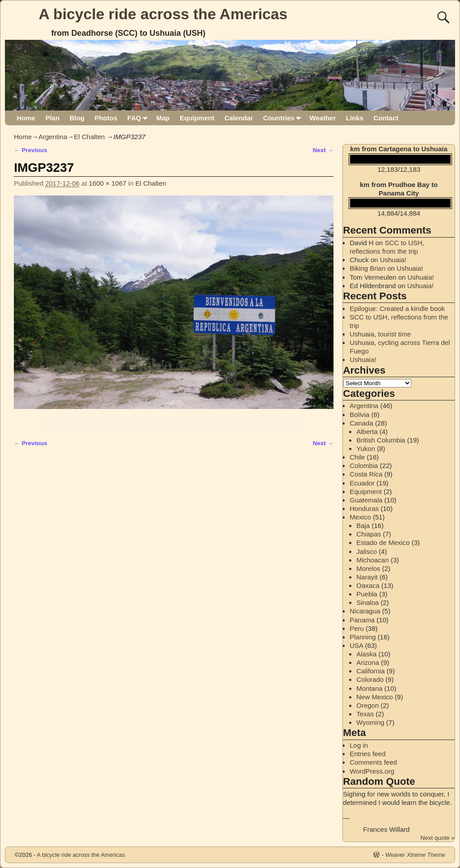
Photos (106, 118)
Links (355, 118)
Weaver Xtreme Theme (415, 855)
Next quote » (437, 838)
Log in (359, 745)
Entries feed (367, 754)
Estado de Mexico (383, 542)
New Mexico (375, 697)
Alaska (366, 654)
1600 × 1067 (108, 183)
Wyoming (370, 722)
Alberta (367, 432)
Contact (386, 118)
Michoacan (373, 560)
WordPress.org (372, 771)
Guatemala (366, 500)
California (370, 671)
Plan (52, 118)
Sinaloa (367, 602)
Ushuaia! (393, 260)
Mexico (360, 517)
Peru (357, 628)
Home (26, 118)
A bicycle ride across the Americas (163, 14)
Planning (363, 637)
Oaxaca (368, 585)
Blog (77, 118)
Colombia (364, 466)
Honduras (364, 508)
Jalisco (367, 551)
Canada (361, 423)
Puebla (367, 594)
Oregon (367, 705)
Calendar (239, 118)
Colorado (370, 679)
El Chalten (89, 137)
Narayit (367, 577)
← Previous (30, 150)
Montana (369, 688)
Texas (365, 714)
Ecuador (362, 483)
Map (163, 118)
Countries (284, 118)
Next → (323, 150)
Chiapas (369, 534)
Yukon (366, 449)
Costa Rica (366, 474)
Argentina (53, 137)
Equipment (197, 118)
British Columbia (381, 440)
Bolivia (359, 415)
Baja (363, 525)
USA (356, 645)
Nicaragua (365, 611)
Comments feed (373, 762)
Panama (362, 620)
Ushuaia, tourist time (380, 334)
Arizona (368, 662)
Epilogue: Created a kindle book (397, 308)
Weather (323, 118)
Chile (357, 457)
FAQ (139, 118)
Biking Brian (367, 268)
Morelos (368, 568)
